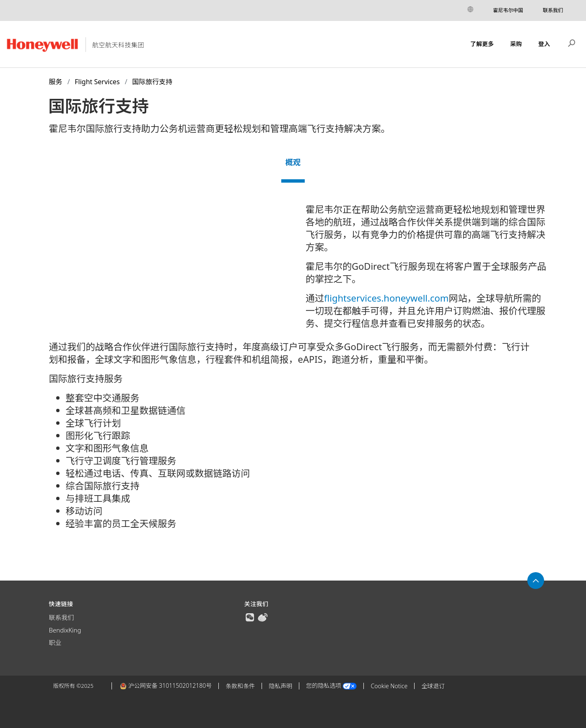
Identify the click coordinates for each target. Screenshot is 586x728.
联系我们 (553, 10)
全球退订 (433, 686)
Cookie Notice (389, 686)
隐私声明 (280, 686)
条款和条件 (240, 686)
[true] (250, 617)
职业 (55, 643)
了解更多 (482, 44)
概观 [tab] (293, 162)
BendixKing (65, 630)
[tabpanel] (293, 372)
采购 (516, 44)
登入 (544, 44)
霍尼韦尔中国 (508, 10)
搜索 (572, 42)
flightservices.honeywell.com (386, 298)
